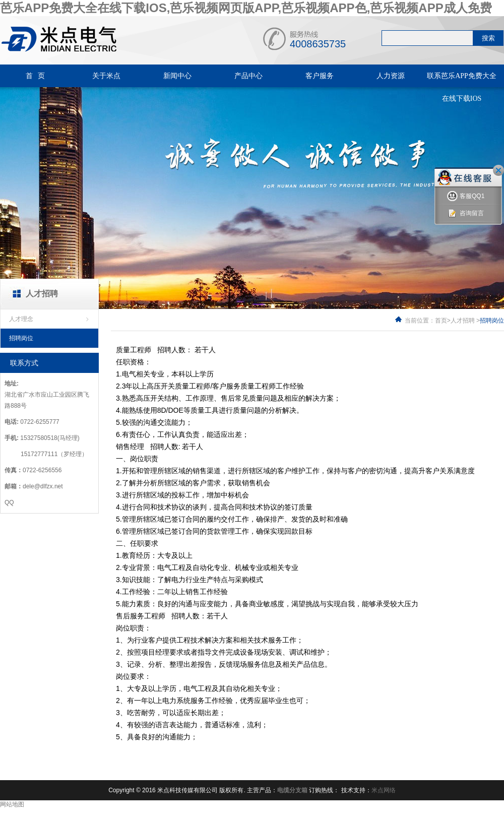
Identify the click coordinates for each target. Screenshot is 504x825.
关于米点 (106, 76)
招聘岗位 (21, 338)
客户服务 (320, 76)
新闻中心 (177, 76)
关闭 (498, 170)
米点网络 (384, 790)
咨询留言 (465, 213)
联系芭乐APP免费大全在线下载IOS (462, 87)
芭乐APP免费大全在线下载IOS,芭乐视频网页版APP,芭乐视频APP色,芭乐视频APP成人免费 (246, 8)
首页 (441, 321)
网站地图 (12, 804)
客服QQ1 (466, 196)
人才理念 (21, 319)
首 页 (36, 76)
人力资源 (391, 76)
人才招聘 (463, 321)
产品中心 (248, 76)
